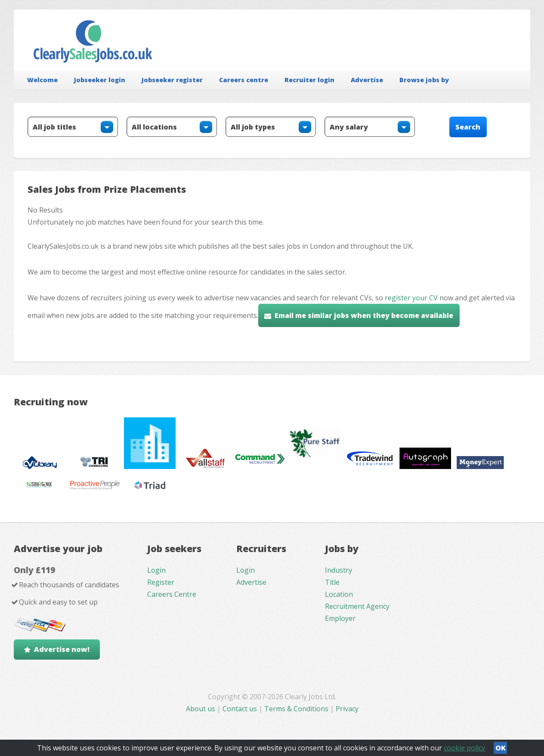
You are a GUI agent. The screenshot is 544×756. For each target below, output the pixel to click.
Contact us (241, 709)
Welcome (42, 80)
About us (201, 709)
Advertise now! (62, 649)
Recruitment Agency (357, 606)
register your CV (411, 298)
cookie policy (464, 748)
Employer (340, 618)
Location (339, 594)
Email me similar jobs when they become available (364, 315)
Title (332, 582)
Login (156, 570)
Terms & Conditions (296, 709)
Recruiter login (309, 80)
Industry (338, 570)
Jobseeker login (100, 80)
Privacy (347, 709)
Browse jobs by (424, 80)
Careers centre (244, 80)
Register (161, 582)
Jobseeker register (172, 80)
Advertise (367, 80)
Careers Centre (172, 594)
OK (501, 748)
